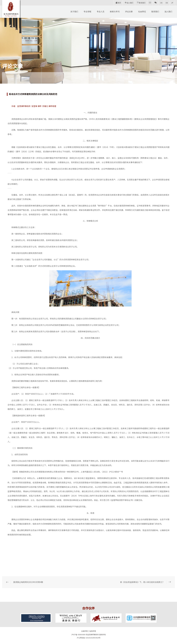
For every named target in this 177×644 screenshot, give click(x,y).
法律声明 (84, 631)
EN (167, 3)
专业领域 (87, 12)
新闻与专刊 (115, 12)
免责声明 (93, 631)
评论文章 (129, 12)
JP (172, 3)
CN (161, 3)
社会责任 (142, 12)
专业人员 (101, 12)
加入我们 (168, 12)
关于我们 (74, 12)
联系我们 (155, 12)
